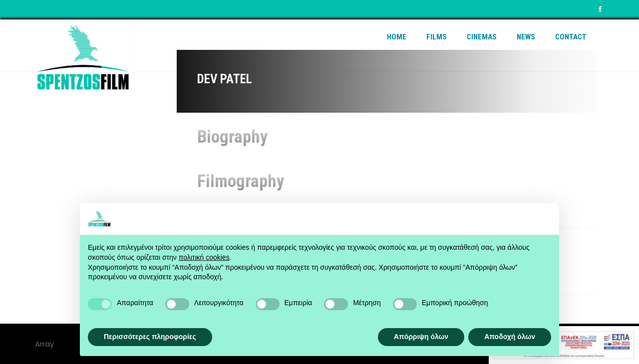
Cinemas (482, 37)
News (526, 37)
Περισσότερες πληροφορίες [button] (150, 337)
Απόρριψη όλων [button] (421, 337)
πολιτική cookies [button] (204, 257)
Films (437, 37)
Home (397, 37)
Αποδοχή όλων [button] (510, 337)
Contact (571, 37)
